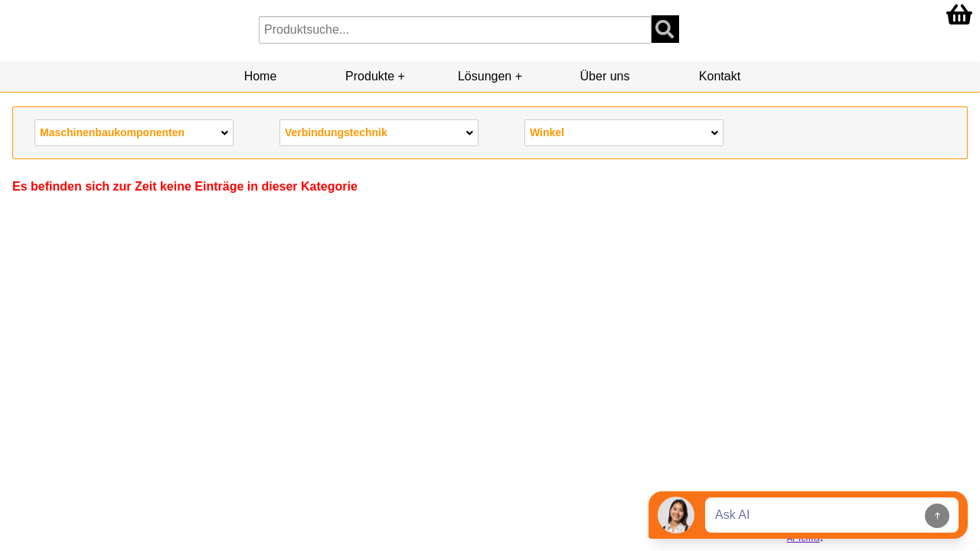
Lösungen (485, 76)
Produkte (370, 76)
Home (261, 76)
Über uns (605, 76)
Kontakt (720, 76)
